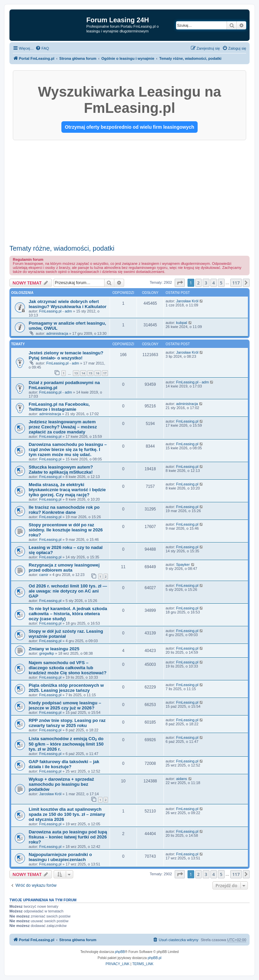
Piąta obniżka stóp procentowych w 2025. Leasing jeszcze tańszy (66, 688)
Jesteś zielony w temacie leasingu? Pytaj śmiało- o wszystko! (66, 355)
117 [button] (236, 283)
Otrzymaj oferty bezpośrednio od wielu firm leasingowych (129, 127)
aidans (181, 779)
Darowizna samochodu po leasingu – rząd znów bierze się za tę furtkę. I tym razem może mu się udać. (68, 449)
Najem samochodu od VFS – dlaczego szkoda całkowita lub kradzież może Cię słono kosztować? (68, 668)
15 (90, 373)
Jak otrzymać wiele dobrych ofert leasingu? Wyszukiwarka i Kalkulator (68, 304)
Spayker (183, 564)
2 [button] (198, 283)
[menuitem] (42, 48)
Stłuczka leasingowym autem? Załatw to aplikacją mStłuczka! (61, 470)
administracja (57, 333)
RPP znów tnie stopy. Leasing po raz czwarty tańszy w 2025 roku (67, 723)
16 (97, 373)
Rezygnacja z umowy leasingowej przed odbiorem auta (64, 568)
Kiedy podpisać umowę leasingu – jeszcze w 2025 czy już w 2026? (65, 705)
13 (76, 373)
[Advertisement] (129, 191)
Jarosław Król (187, 301)
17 (105, 373)
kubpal (181, 323)
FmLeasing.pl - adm (55, 311)
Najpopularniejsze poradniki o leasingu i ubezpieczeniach (60, 857)
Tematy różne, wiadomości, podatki (62, 248)
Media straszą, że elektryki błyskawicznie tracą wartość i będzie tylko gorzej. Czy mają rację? (67, 490)
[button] (180, 283)
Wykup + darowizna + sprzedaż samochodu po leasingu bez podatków (61, 784)
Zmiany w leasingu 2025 (54, 649)
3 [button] (206, 283)
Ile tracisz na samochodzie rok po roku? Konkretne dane (64, 510)
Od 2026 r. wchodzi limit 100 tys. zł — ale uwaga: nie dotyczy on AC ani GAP (68, 591)
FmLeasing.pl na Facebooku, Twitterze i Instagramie (59, 407)
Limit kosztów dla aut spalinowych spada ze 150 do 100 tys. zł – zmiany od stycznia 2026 (67, 814)
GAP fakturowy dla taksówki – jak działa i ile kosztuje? (64, 764)
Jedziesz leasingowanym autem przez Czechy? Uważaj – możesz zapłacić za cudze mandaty (63, 427)
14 (83, 373)
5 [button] (221, 283)
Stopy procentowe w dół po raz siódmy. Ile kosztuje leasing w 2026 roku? (66, 530)
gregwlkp (47, 653)
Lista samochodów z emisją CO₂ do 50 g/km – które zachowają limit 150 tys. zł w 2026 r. (66, 744)
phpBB (120, 952)
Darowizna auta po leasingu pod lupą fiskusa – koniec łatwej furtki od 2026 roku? (68, 837)
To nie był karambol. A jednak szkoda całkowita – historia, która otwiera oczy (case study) (68, 614)
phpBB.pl (155, 958)
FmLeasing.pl (50, 436)
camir (44, 575)
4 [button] (214, 283)
